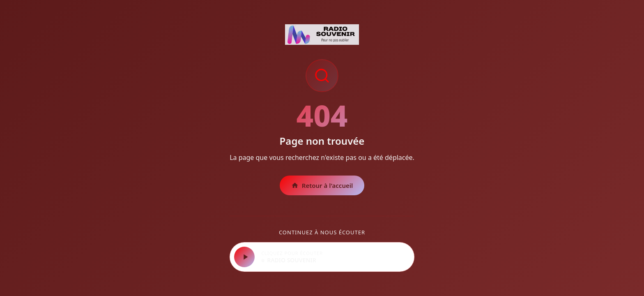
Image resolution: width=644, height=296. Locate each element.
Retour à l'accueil (322, 185)
